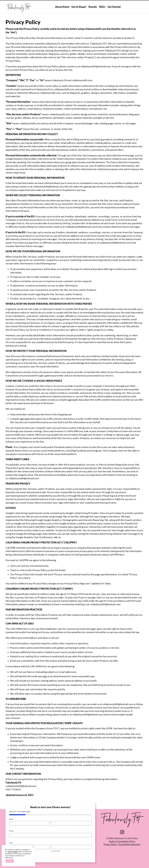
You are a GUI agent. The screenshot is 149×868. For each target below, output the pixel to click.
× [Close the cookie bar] (33, 847)
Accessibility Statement (129, 844)
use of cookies (13, 852)
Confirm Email (56, 851)
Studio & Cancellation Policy (122, 841)
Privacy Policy (110, 844)
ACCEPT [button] (10, 861)
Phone (15, 831)
